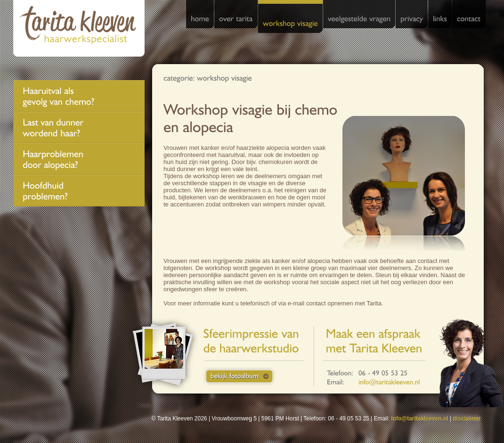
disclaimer (467, 418)
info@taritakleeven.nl (419, 418)
